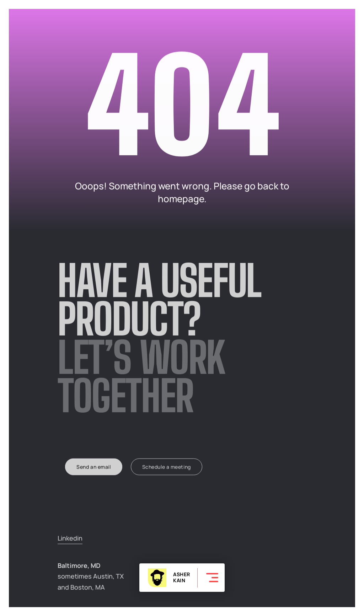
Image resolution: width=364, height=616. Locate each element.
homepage (181, 199)
